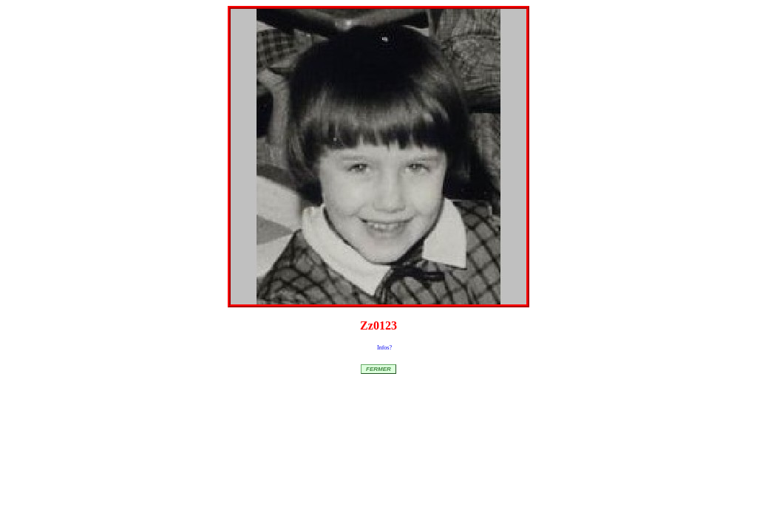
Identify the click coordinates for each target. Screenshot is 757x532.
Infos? (384, 348)
